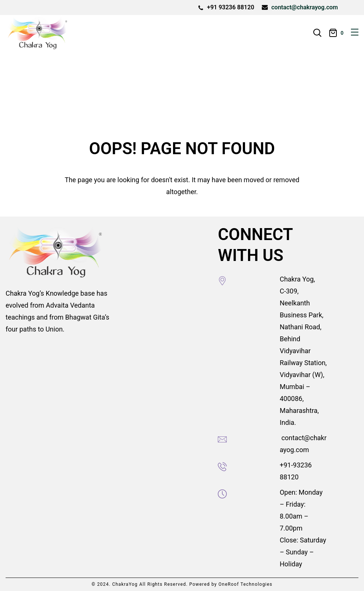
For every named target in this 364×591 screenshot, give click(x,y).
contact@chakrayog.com (305, 7)
